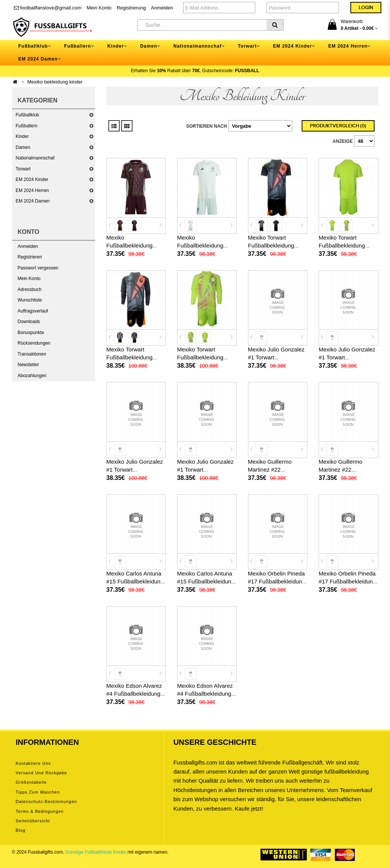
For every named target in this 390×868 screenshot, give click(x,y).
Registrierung (131, 8)
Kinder (22, 136)
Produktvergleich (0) (338, 126)
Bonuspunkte (31, 333)
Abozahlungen (32, 376)
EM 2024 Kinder (32, 179)
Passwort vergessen (38, 268)
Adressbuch (30, 289)
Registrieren (30, 257)
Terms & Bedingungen (40, 811)
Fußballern (27, 126)
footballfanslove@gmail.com (48, 8)
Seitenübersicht (33, 821)
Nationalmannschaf (35, 158)
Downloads (29, 322)
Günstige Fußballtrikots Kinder (96, 852)
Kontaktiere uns (33, 763)
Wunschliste (30, 300)
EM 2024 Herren (32, 190)
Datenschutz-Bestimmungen (46, 801)
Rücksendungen (34, 343)
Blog (21, 830)
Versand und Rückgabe (42, 773)
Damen (23, 147)
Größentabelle (32, 782)
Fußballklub (28, 115)
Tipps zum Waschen (38, 792)
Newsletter (29, 365)
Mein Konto (99, 8)
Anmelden (162, 8)
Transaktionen (32, 354)
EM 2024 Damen (33, 201)
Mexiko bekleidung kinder (55, 82)
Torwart (23, 169)
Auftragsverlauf (33, 311)
